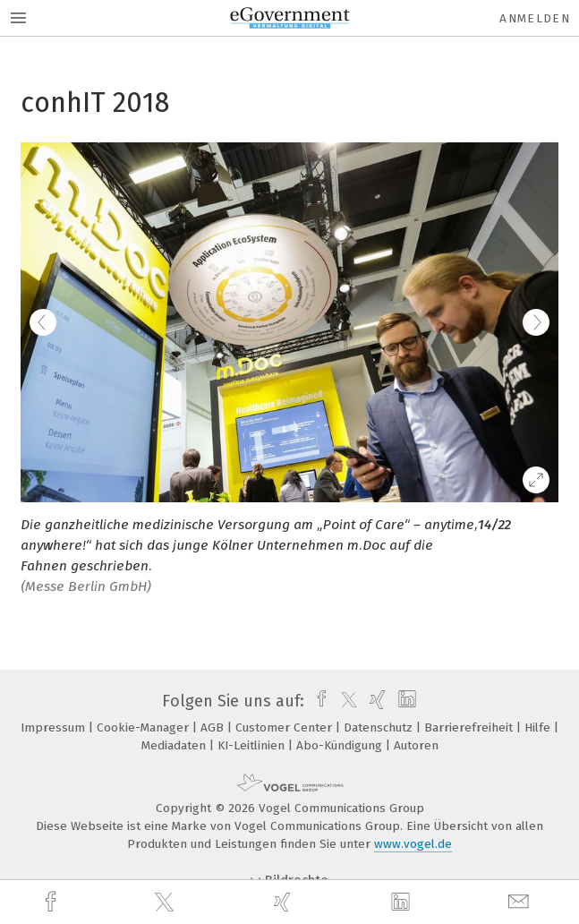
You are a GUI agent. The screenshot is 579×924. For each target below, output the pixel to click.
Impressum (55, 727)
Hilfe (539, 727)
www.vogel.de (413, 844)
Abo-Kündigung (341, 745)
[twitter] (166, 903)
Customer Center (285, 727)
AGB (214, 727)
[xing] (285, 902)
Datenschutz (380, 727)
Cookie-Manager (145, 727)
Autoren (416, 745)
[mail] (521, 902)
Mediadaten (175, 745)
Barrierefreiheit (470, 727)
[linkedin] (403, 903)
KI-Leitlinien (253, 745)
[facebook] (53, 902)
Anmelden (535, 18)
